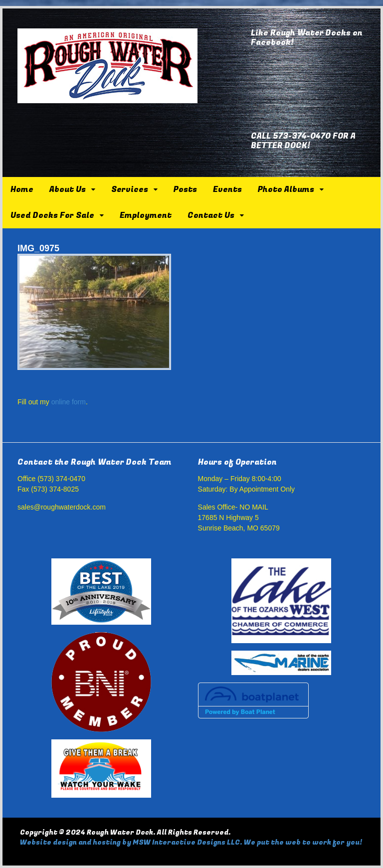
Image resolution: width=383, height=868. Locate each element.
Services (130, 189)
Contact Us (211, 215)
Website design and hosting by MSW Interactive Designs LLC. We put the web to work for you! (191, 842)
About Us (68, 189)
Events (227, 189)
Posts (185, 189)
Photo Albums (286, 189)
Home (22, 189)
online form (69, 402)
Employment (146, 215)
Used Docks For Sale (52, 215)
